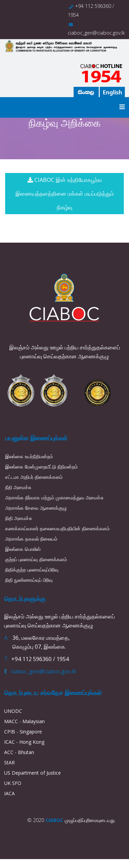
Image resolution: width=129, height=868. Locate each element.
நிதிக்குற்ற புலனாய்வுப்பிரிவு (32, 570)
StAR (9, 762)
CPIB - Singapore (23, 732)
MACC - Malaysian (24, 721)
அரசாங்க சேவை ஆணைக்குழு (36, 508)
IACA (9, 793)
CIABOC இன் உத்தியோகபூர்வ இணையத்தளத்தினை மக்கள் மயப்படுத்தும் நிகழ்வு (65, 194)
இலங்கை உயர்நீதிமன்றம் (29, 456)
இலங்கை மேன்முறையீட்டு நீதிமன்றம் (41, 467)
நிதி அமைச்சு (19, 518)
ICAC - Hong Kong (24, 742)
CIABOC (54, 820)
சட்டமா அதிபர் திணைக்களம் (34, 477)
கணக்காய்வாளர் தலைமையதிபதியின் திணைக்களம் (57, 528)
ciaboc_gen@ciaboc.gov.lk (96, 33)
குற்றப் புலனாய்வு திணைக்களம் (36, 559)
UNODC (13, 711)
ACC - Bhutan (19, 752)
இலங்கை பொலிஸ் (23, 549)
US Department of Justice (33, 773)
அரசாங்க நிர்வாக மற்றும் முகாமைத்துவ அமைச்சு (54, 497)
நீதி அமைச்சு (18, 487)
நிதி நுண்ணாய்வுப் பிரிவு (29, 580)
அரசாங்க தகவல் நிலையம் (31, 539)
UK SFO (13, 783)
